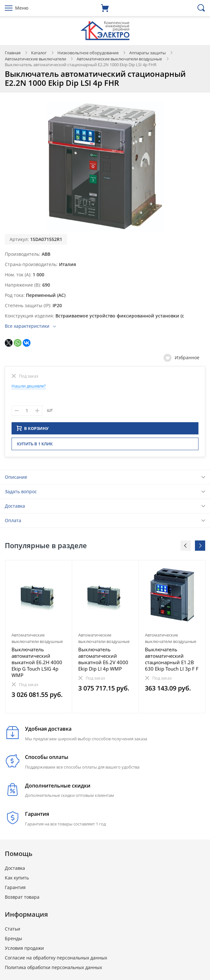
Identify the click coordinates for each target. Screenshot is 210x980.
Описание (16, 479)
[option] (39, 639)
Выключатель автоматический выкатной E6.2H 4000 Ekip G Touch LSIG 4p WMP (37, 664)
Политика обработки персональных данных (53, 969)
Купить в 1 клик (35, 446)
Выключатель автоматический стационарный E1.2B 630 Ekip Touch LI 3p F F (172, 661)
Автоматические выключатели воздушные (119, 59)
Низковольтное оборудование (88, 53)
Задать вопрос (21, 493)
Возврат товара (22, 899)
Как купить (17, 880)
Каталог (39, 53)
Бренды (13, 940)
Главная (13, 53)
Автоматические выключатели (35, 59)
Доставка (15, 508)
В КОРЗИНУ (33, 430)
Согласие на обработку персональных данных (56, 960)
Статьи (13, 931)
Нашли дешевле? (29, 386)
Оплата (13, 522)
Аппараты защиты (147, 53)
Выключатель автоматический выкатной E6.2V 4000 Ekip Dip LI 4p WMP (103, 661)
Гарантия (15, 889)
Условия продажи (24, 950)
